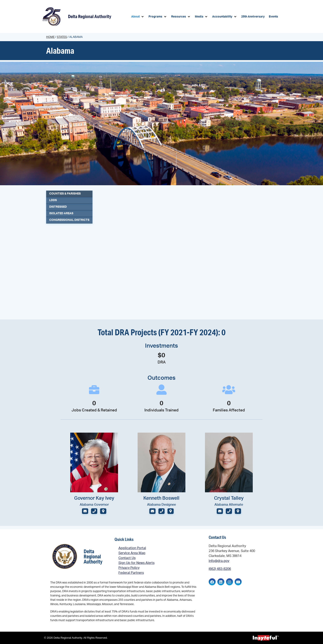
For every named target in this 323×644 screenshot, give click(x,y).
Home (50, 37)
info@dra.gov (219, 561)
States (62, 37)
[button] (138, 17)
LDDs (53, 200)
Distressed (58, 207)
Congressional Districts (69, 220)
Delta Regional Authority (90, 16)
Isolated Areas (61, 213)
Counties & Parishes (65, 194)
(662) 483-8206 (220, 569)
